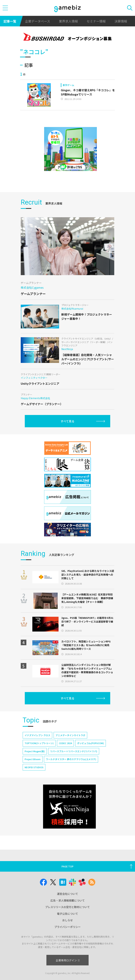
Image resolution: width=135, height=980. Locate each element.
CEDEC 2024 (65, 743)
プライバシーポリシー (67, 927)
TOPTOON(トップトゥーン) (39, 743)
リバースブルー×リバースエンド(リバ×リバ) (74, 751)
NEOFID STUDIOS (34, 767)
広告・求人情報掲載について (68, 900)
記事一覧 (10, 21)
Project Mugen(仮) (35, 751)
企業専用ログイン (68, 960)
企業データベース (38, 21)
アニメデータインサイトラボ (70, 735)
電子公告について (67, 914)
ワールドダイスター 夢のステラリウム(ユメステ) (71, 759)
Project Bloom (33, 759)
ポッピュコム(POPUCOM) (91, 743)
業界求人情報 (68, 21)
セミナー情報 (96, 21)
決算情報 (121, 21)
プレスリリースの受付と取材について (67, 907)
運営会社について (67, 894)
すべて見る (67, 421)
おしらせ (67, 920)
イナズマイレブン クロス (37, 735)
